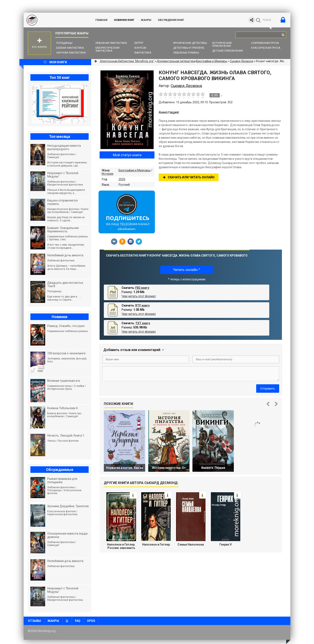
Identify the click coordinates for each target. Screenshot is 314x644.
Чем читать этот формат (139, 296)
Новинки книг (124, 20)
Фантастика (143, 53)
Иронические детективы (190, 43)
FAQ (78, 621)
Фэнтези (140, 48)
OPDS (91, 621)
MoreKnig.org (55, 20)
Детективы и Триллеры (189, 48)
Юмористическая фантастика (107, 49)
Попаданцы (64, 43)
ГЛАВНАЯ (101, 20)
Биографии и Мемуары (135, 170)
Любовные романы (186, 53)
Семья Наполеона (191, 545)
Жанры (146, 20)
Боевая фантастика (70, 48)
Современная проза (265, 43)
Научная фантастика (71, 53)
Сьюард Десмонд (242, 61)
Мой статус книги (127, 155)
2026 (122, 179)
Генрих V (226, 545)
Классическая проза (266, 48)
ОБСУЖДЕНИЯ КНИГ (171, 20)
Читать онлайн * (186, 270)
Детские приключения (228, 51)
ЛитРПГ (139, 43)
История (108, 174)
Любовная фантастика (111, 43)
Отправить (268, 389)
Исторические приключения (222, 44)
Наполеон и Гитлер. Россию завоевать (121, 546)
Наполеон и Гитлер (156, 545)
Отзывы (34, 621)
